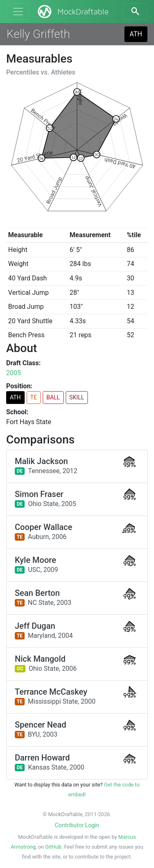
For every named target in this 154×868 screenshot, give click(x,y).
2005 (14, 373)
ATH (136, 34)
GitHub (53, 847)
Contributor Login (77, 825)
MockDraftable (72, 12)
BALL (53, 397)
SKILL (77, 397)
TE (34, 397)
